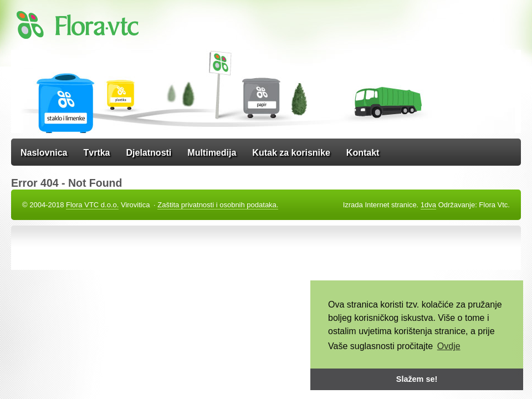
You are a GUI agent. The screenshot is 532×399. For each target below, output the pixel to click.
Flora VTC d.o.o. (92, 205)
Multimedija (212, 153)
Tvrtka (96, 153)
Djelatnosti (149, 153)
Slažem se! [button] (417, 379)
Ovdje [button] (449, 346)
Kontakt (363, 153)
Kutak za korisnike (291, 153)
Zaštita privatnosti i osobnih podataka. (218, 205)
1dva (428, 205)
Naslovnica (44, 153)
